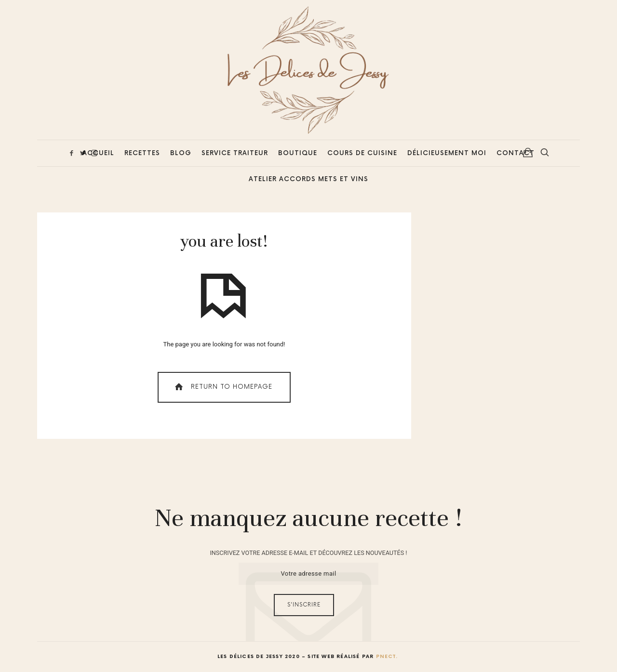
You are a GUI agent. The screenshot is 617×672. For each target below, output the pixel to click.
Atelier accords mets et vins (308, 179)
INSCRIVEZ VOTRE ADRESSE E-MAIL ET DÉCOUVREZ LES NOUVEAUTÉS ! (308, 553)
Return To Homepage (223, 387)
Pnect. (387, 657)
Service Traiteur (235, 153)
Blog (181, 153)
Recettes (142, 153)
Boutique (298, 153)
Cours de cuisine (362, 153)
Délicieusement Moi (447, 153)
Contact (516, 153)
